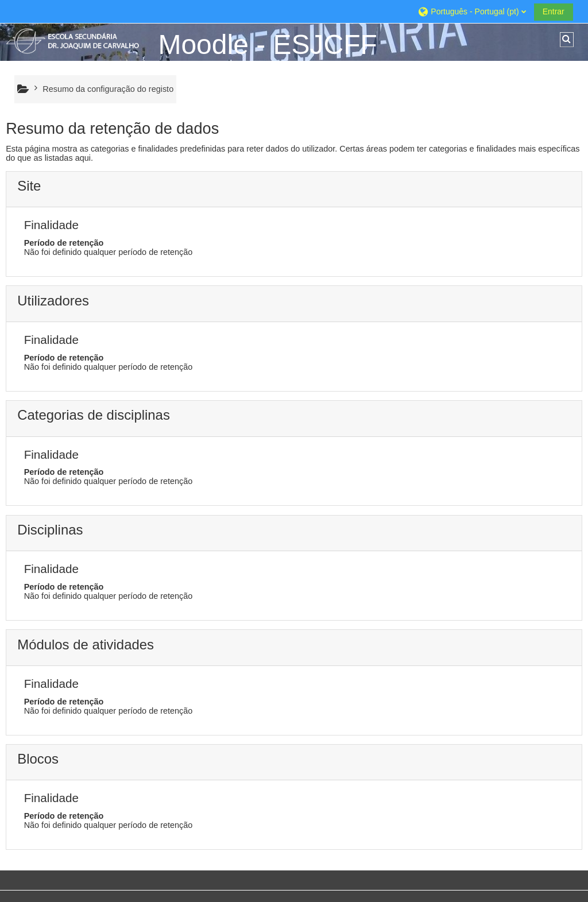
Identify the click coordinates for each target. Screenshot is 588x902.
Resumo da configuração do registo (108, 89)
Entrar (554, 11)
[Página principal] (78, 41)
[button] (471, 11)
